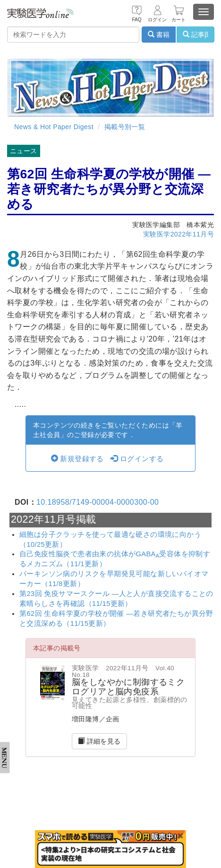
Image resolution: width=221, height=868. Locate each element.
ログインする (137, 459)
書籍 (159, 35)
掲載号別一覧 (125, 127)
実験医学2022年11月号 (178, 234)
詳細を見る (99, 741)
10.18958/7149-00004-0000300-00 (98, 502)
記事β (195, 35)
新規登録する (77, 459)
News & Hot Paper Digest (54, 127)
